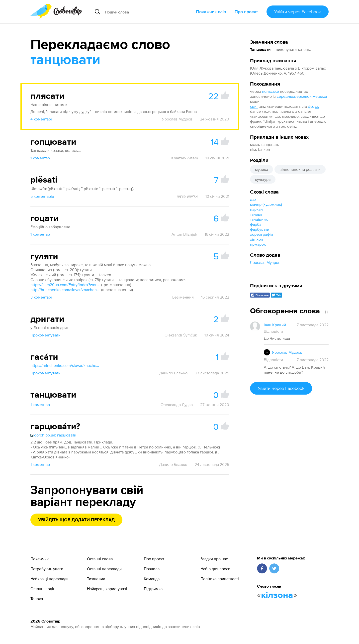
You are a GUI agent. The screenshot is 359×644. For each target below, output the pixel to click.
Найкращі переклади (49, 579)
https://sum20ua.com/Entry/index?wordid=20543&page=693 (65, 285)
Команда (152, 579)
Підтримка (153, 589)
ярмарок (258, 244)
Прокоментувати (45, 335)
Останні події (42, 589)
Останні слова (100, 559)
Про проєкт (246, 12)
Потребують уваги (47, 569)
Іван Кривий (275, 325)
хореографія (262, 234)
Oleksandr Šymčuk (181, 335)
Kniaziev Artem (185, 158)
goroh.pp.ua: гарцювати (53, 435)
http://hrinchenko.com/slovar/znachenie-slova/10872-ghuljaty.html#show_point (65, 290)
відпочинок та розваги (300, 169)
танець (256, 214)
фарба (256, 224)
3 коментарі (41, 297)
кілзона (277, 595)
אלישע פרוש (188, 196)
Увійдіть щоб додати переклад (76, 520)
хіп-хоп (257, 239)
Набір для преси (215, 569)
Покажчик (40, 559)
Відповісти (273, 331)
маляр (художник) (266, 204)
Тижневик (96, 579)
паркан (256, 209)
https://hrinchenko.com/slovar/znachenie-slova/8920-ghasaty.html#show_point (65, 365)
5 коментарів (42, 196)
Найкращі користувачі (107, 589)
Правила (152, 569)
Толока (37, 599)
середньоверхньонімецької (302, 96)
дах (253, 199)
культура (263, 179)
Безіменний (183, 297)
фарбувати (260, 229)
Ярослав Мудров (265, 262)
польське (270, 91)
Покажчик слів (211, 12)
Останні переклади (104, 569)
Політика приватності (220, 579)
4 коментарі (41, 119)
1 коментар (40, 158)
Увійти (298, 12)
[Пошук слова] (143, 12)
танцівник (259, 219)
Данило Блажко (173, 373)
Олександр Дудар (177, 405)
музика (262, 169)
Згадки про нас (214, 559)
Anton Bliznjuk (184, 234)
